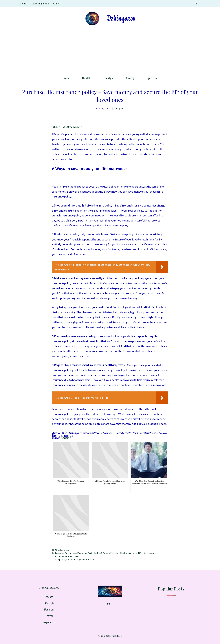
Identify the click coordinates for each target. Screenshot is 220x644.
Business (60, 553)
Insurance (133, 553)
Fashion (49, 609)
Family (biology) (95, 553)
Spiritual (152, 78)
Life (140, 553)
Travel (49, 616)
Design (49, 597)
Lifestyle (108, 78)
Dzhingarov (119, 108)
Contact (57, 4)
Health (86, 78)
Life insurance (149, 553)
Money (130, 78)
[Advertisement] (110, 50)
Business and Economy (76, 553)
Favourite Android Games (67, 556)
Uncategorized (62, 550)
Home (23, 4)
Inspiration (49, 622)
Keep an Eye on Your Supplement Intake (75, 559)
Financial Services (111, 553)
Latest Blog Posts (40, 4)
